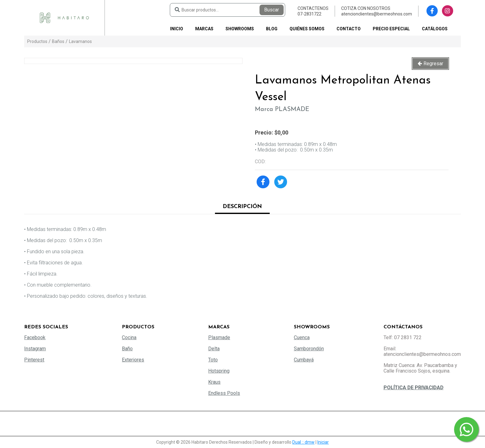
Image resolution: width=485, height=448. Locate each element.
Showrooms (240, 29)
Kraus (214, 382)
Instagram (35, 349)
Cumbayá (304, 360)
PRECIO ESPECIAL (391, 29)
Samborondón (309, 349)
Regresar (433, 64)
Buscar (272, 10)
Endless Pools (224, 393)
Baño (127, 349)
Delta (214, 349)
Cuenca (302, 337)
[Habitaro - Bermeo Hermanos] (64, 17)
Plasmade (219, 337)
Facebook (35, 337)
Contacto (349, 29)
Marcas (204, 29)
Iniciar (323, 442)
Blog (272, 29)
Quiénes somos (307, 29)
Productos (37, 41)
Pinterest (34, 360)
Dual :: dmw (303, 442)
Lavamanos (80, 41)
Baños (58, 41)
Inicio (177, 29)
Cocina (129, 337)
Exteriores (133, 360)
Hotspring (219, 371)
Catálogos (435, 29)
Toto (213, 360)
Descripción (242, 207)
